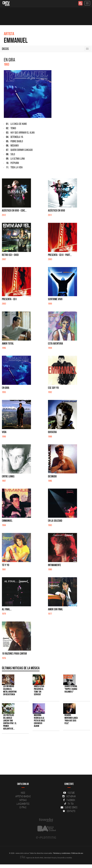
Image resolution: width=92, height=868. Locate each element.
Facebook (69, 800)
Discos (5, 49)
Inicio (23, 793)
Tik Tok (69, 804)
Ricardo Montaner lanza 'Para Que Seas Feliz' (71, 719)
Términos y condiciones (62, 853)
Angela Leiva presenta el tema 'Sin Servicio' (39, 690)
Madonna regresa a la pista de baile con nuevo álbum (39, 721)
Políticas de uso (77, 853)
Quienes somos (69, 807)
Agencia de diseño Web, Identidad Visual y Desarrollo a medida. (46, 858)
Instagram (69, 796)
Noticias (23, 800)
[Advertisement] (45, 755)
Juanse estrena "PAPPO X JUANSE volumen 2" (71, 689)
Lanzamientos (23, 804)
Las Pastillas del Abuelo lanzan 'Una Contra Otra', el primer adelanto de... (10, 722)
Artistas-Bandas (23, 796)
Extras (23, 807)
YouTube (69, 793)
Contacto (69, 811)
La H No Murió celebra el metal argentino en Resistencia (10, 690)
